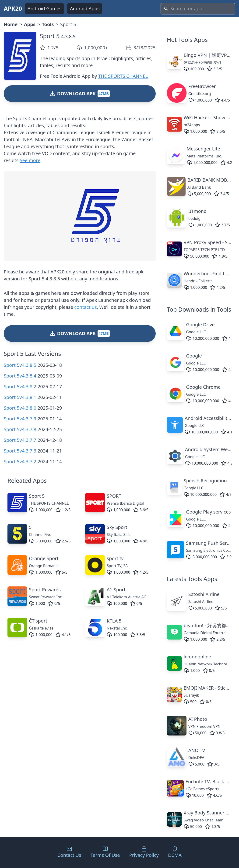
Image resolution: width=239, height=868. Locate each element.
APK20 (13, 8)
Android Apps (85, 9)
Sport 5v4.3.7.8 (20, 429)
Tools (48, 24)
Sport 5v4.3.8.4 (20, 376)
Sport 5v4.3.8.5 (20, 365)
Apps (30, 24)
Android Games (44, 9)
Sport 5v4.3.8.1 (20, 397)
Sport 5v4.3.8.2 (20, 386)
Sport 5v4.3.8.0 (20, 408)
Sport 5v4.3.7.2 (20, 461)
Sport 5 (50, 36)
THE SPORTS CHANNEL (123, 76)
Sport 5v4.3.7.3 (20, 451)
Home (11, 24)
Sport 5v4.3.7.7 (20, 440)
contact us (85, 307)
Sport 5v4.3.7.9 (20, 419)
